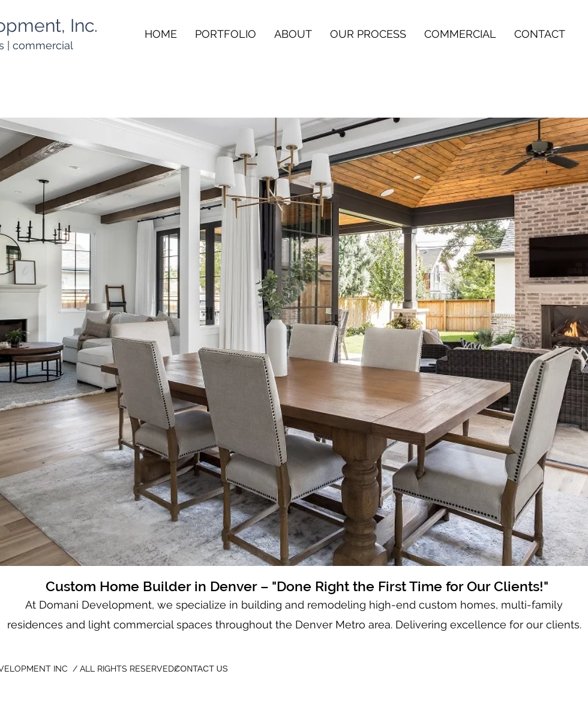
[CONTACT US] (201, 669)
